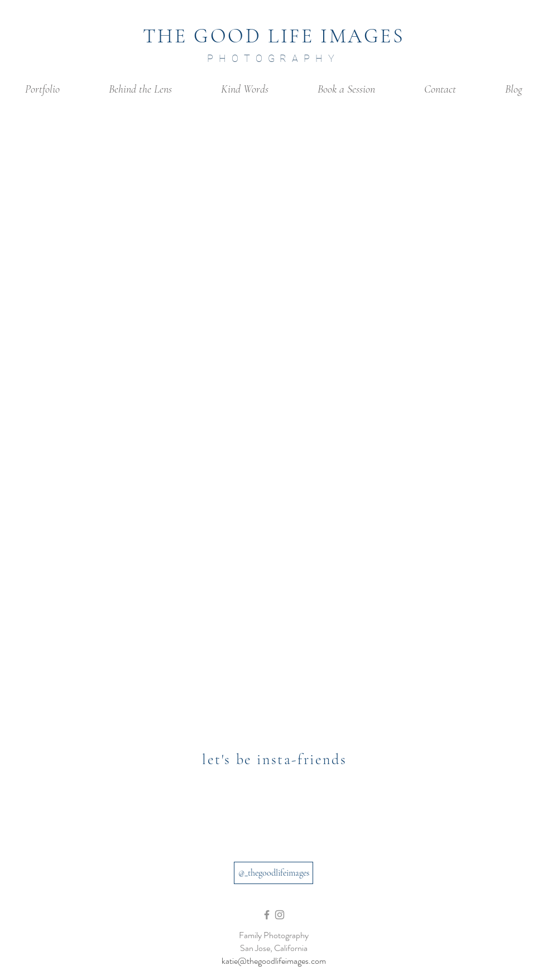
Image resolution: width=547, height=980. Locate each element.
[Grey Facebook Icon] (267, 915)
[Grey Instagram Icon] (280, 915)
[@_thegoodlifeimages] (273, 873)
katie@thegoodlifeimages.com (274, 961)
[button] (42, 90)
